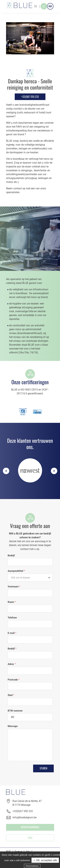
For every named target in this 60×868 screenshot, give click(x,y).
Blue (20, 5)
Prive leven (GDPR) (15, 856)
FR (36, 6)
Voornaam (14, 587)
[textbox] (30, 578)
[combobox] (30, 578)
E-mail (12, 633)
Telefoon (12, 618)
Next (54, 471)
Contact (18, 852)
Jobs (30, 838)
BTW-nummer (15, 711)
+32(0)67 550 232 (30, 97)
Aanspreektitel (16, 571)
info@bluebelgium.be (24, 817)
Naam (12, 602)
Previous (6, 471)
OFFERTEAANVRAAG (30, 827)
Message (13, 726)
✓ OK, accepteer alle (45, 865)
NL (44, 6)
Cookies (31, 856)
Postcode (14, 680)
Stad (11, 695)
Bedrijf (11, 556)
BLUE (8, 852)
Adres (12, 664)
